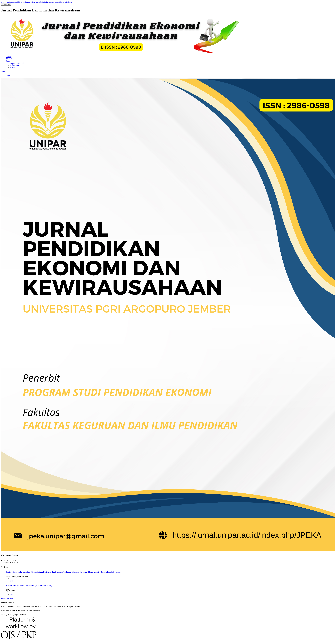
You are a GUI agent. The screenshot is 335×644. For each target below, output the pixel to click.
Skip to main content (9, 2)
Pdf (12, 581)
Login (8, 75)
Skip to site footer (66, 2)
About (8, 61)
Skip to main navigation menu (29, 2)
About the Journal (17, 63)
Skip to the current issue (50, 2)
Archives (9, 59)
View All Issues (7, 598)
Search (4, 71)
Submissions (15, 65)
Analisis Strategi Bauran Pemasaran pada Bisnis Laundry (29, 585)
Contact (13, 67)
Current (9, 57)
